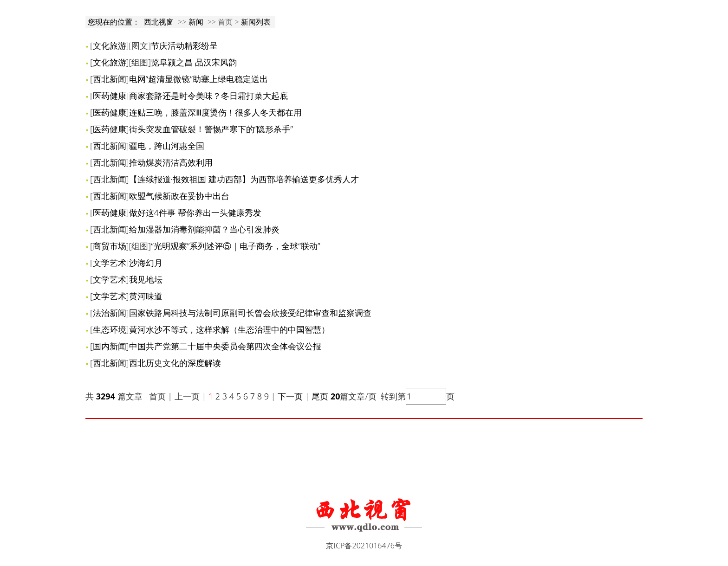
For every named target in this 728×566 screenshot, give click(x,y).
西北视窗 (159, 22)
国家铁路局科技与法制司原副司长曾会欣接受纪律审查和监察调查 (250, 313)
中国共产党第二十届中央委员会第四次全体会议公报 (225, 346)
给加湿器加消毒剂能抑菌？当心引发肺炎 (204, 229)
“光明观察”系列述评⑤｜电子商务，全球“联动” (235, 246)
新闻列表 (256, 22)
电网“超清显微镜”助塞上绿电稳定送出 (198, 79)
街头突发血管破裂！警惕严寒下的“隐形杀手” (211, 129)
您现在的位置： (115, 22)
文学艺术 (110, 263)
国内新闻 (110, 346)
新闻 (196, 22)
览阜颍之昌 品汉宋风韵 (194, 62)
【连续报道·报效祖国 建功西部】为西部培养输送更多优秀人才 (244, 179)
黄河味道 (146, 296)
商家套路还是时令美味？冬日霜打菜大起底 (208, 96)
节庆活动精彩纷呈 (184, 45)
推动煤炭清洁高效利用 (171, 162)
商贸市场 (110, 246)
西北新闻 (110, 79)
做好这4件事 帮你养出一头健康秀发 (195, 212)
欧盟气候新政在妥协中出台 (179, 196)
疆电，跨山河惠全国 (167, 146)
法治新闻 (110, 313)
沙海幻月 (146, 263)
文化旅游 (110, 45)
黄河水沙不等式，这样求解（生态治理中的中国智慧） (229, 329)
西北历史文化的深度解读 (175, 363)
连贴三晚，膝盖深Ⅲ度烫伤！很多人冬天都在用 (215, 112)
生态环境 (110, 329)
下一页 (290, 396)
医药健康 (110, 96)
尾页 (319, 396)
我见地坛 (146, 279)
